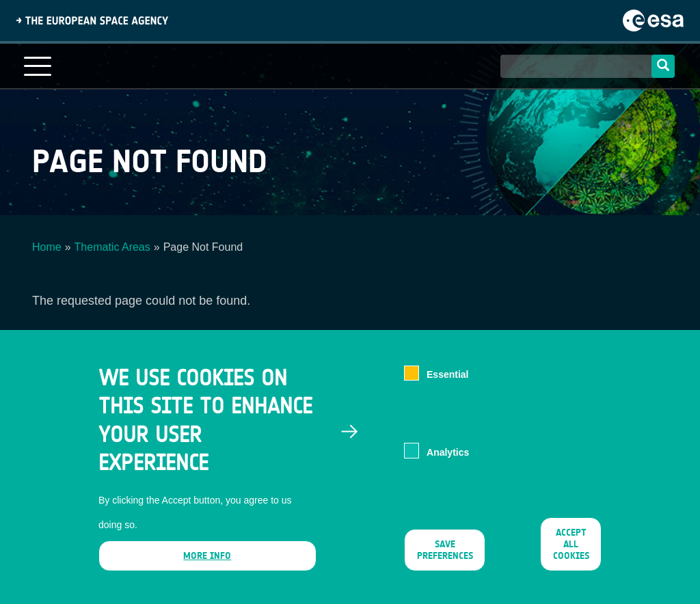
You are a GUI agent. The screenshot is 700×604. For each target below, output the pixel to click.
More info (207, 567)
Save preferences (444, 561)
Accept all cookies (570, 555)
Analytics (448, 463)
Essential (447, 386)
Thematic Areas (112, 247)
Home (47, 247)
